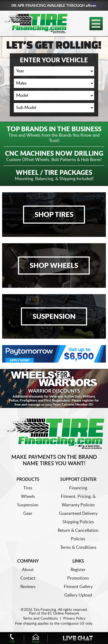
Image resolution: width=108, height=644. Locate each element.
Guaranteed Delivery (78, 514)
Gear (28, 514)
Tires (28, 488)
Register (78, 570)
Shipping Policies (78, 522)
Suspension (54, 317)
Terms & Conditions (78, 547)
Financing (78, 488)
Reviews (28, 587)
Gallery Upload (78, 595)
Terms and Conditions (40, 619)
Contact (28, 578)
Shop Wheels (54, 266)
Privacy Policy (74, 619)
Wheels (28, 497)
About (28, 570)
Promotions (78, 578)
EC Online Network (63, 613)
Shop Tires (54, 215)
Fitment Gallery (78, 587)
